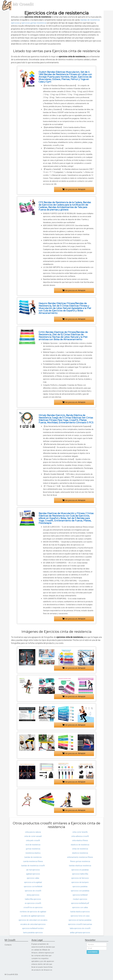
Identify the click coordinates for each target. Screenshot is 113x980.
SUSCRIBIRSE (93, 952)
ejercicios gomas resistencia (34, 23)
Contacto (8, 945)
